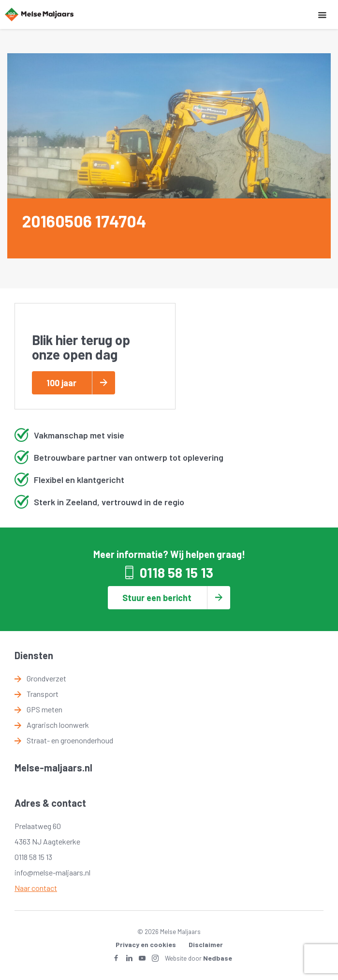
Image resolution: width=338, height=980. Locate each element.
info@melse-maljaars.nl (52, 872)
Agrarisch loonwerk (58, 725)
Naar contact (36, 888)
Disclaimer (206, 944)
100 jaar (61, 383)
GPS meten (44, 709)
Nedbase (218, 958)
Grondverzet (46, 678)
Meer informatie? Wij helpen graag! (169, 554)
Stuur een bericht (157, 598)
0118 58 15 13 (176, 573)
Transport (43, 694)
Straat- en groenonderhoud (70, 740)
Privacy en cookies (146, 944)
